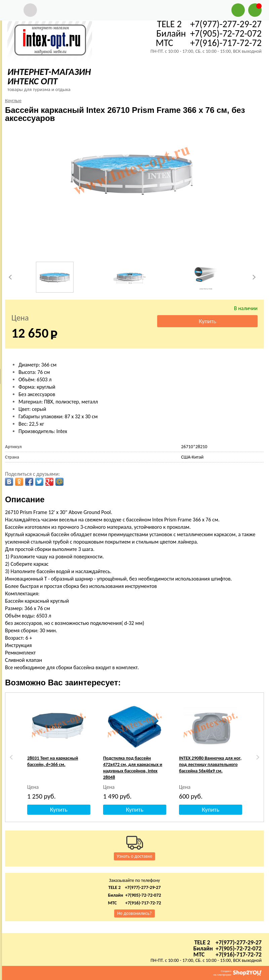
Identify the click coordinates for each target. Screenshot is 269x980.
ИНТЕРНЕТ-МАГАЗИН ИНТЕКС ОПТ (49, 76)
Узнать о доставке (135, 856)
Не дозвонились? (134, 913)
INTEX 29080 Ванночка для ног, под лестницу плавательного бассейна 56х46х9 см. (210, 764)
